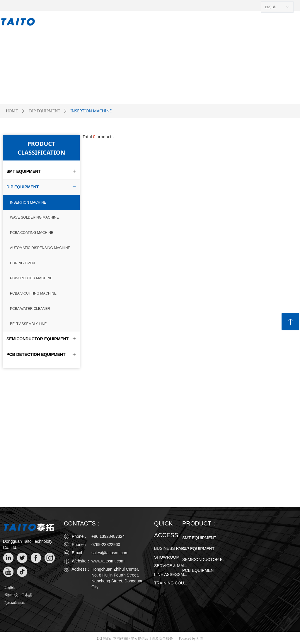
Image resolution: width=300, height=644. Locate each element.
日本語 (27, 595)
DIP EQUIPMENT (45, 111)
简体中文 (11, 595)
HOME (12, 111)
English (10, 587)
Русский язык (15, 603)
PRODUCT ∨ (103, 23)
